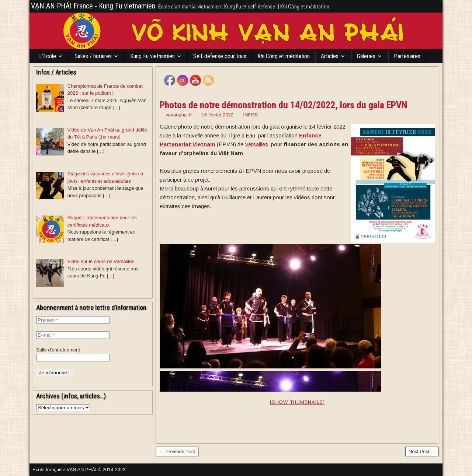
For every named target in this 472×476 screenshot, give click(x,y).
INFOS (250, 115)
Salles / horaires (93, 56)
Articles (330, 56)
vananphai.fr (179, 115)
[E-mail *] (73, 335)
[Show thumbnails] (297, 402)
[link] (256, 144)
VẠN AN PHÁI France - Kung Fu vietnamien (93, 6)
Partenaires (407, 56)
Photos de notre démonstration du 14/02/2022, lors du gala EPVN (284, 105)
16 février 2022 (218, 115)
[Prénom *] (73, 320)
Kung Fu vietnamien (152, 56)
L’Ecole (48, 56)
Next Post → (422, 451)
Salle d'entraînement (58, 350)
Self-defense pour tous (220, 56)
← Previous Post (177, 451)
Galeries (366, 56)
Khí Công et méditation (284, 56)
